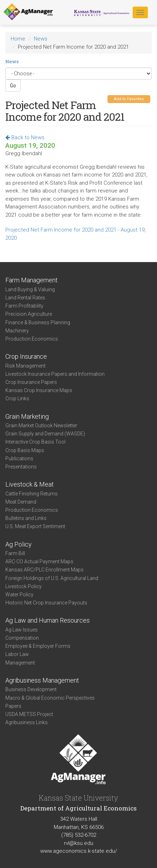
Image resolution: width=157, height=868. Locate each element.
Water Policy (19, 595)
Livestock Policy (23, 586)
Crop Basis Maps (25, 450)
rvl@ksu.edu (79, 843)
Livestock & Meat (30, 484)
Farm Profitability (24, 306)
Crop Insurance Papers (31, 382)
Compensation (22, 638)
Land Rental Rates (25, 298)
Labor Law (17, 654)
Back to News (25, 137)
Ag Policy (19, 544)
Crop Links (17, 398)
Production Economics (32, 339)
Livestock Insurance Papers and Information (55, 374)
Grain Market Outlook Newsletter (41, 425)
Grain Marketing (27, 416)
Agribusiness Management (42, 680)
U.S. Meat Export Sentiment (35, 526)
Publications (19, 459)
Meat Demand (21, 502)
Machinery (17, 331)
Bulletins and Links (26, 518)
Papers (13, 706)
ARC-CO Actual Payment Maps (39, 562)
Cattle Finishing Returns (32, 494)
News (41, 39)
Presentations (21, 467)
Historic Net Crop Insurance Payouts (46, 603)
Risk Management (25, 366)
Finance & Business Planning (38, 322)
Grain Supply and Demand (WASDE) (45, 434)
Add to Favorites (129, 99)
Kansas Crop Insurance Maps (39, 390)
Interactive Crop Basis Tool (35, 442)
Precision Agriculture (29, 314)
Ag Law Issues (22, 630)
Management (20, 663)
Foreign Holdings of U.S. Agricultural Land (52, 578)
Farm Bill (15, 553)
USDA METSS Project (29, 714)
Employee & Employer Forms (38, 646)
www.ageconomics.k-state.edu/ (79, 851)
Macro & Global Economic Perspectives (50, 698)
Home (18, 39)
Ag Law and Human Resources (48, 620)
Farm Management (32, 280)
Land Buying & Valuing (30, 289)
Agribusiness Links (27, 722)
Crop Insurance (26, 356)
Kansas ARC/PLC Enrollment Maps (45, 570)
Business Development (31, 689)
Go (13, 86)
